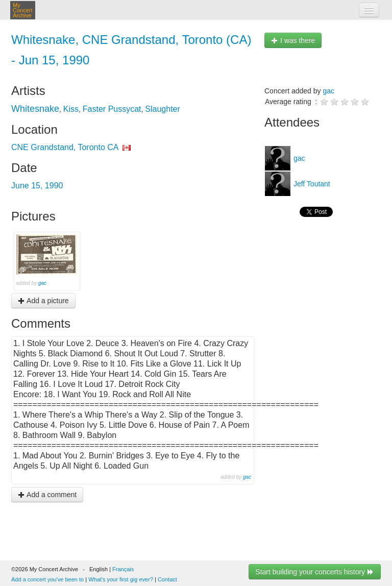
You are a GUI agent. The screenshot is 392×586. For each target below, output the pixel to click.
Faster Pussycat (112, 109)
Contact (167, 579)
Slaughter (163, 109)
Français (123, 569)
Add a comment (47, 495)
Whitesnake (35, 109)
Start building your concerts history (315, 572)
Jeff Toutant (311, 184)
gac (42, 283)
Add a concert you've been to (47, 579)
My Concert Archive (23, 10)
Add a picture (43, 301)
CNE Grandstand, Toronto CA (65, 147)
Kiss (71, 109)
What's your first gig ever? (121, 579)
